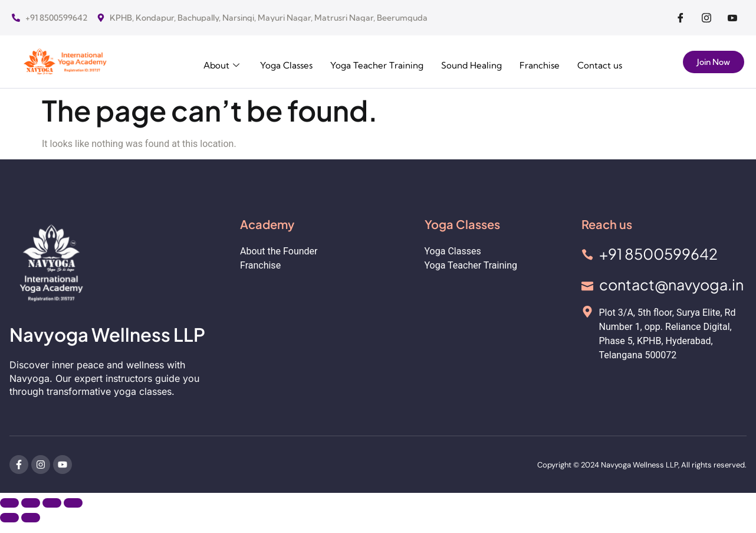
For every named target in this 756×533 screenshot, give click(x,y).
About (203, 63)
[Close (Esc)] (73, 503)
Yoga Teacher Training (365, 63)
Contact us (598, 63)
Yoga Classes (269, 63)
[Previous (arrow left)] (9, 518)
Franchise (535, 63)
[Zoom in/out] (9, 503)
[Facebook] (681, 18)
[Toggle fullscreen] (31, 503)
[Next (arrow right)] (31, 518)
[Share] (52, 503)
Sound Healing (464, 63)
